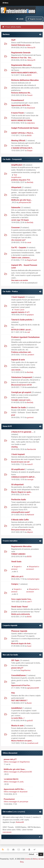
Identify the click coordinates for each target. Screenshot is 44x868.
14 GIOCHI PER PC (11, 779)
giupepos (30, 315)
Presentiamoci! (18, 100)
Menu (5, 3)
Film (13, 693)
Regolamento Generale (21, 53)
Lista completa (19, 812)
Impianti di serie (18, 360)
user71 (30, 602)
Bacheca (6, 34)
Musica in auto (17, 726)
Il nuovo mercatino (10, 541)
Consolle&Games (19, 675)
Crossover (16, 228)
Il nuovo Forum (18, 113)
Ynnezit (30, 95)
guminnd (30, 417)
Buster (29, 703)
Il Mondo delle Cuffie (20, 520)
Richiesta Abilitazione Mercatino (25, 80)
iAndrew (28, 859)
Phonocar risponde (19, 631)
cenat (29, 242)
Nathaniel (30, 515)
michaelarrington (33, 579)
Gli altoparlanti (17, 485)
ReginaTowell (32, 260)
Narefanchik (31, 449)
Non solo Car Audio (10, 655)
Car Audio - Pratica (10, 291)
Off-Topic (15, 660)
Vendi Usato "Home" (20, 607)
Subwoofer (16, 208)
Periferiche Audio (19, 500)
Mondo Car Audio (19, 407)
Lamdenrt (31, 355)
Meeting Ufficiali (18, 141)
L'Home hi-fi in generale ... (22, 432)
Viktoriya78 (31, 48)
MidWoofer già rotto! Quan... (15, 769)
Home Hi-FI (7, 426)
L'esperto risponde (10, 625)
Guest (29, 646)
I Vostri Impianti (18, 297)
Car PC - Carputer (19, 248)
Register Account (35, 19)
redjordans (31, 123)
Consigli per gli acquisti (21, 392)
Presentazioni (9, 799)
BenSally (30, 182)
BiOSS (29, 75)
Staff (13, 40)
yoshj (22, 782)
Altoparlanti (16, 187)
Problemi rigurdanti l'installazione (25, 337)
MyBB (12, 859)
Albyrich (30, 532)
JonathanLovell (33, 743)
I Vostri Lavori (19, 310)
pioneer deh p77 (10, 759)
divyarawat (31, 108)
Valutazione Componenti (22, 377)
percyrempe (24, 802)
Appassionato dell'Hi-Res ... (15, 789)
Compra (15, 584)
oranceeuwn (7, 832)
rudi (28, 332)
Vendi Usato (16, 562)
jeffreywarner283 (25, 202)
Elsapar (30, 151)
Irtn (28, 495)
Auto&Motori (17, 708)
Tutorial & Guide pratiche (22, 320)
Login (20, 19)
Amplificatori (17, 165)
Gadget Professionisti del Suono (25, 128)
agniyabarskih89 (33, 688)
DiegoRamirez (26, 670)
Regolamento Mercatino (21, 65)
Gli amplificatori (18, 469)
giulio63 (30, 721)
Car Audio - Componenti (12, 159)
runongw (30, 480)
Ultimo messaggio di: (11, 762)
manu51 (30, 464)
